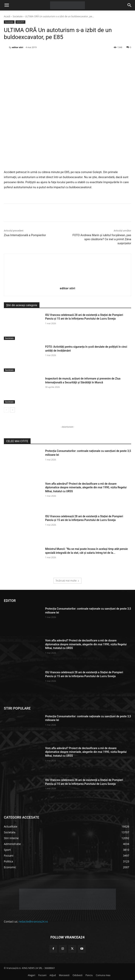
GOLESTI (21, 22)
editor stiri (18, 47)
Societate (18, 16)
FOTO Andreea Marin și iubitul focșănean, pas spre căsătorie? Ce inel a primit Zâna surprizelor (102, 239)
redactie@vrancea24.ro (33, 922)
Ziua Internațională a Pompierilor (25, 235)
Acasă (7, 16)
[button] (7, 5)
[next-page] (12, 410)
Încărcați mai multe (67, 581)
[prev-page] (6, 410)
